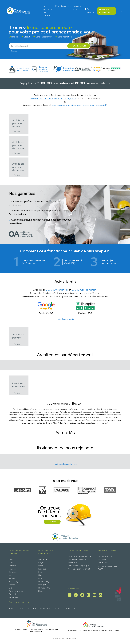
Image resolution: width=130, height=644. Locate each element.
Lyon (11, 563)
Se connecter (90, 11)
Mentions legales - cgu (107, 566)
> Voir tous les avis (65, 319)
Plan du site (103, 563)
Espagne (42, 569)
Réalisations (60, 6)
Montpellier (14, 597)
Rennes (12, 585)
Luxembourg (44, 581)
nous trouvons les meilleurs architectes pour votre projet (79, 105)
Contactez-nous (78, 8)
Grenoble (13, 594)
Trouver (52, 522)
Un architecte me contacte (47, 11)
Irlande (41, 575)
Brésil (41, 566)
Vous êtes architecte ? (105, 11)
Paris (11, 559)
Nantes (12, 578)
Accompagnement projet (79, 569)
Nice (11, 575)
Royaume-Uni (44, 588)
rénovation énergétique (65, 98)
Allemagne (43, 559)
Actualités (102, 560)
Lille (10, 588)
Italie (40, 578)
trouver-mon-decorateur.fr (109, 630)
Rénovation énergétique (79, 566)
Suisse (41, 591)
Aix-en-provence (16, 591)
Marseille (12, 566)
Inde (40, 572)
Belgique (42, 563)
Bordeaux (13, 572)
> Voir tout (16, 131)
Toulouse (13, 569)
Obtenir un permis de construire (77, 561)
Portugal (42, 585)
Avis (69, 6)
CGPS (100, 569)
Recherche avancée (79, 51)
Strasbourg (13, 581)
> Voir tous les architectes (65, 464)
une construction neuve (41, 98)
